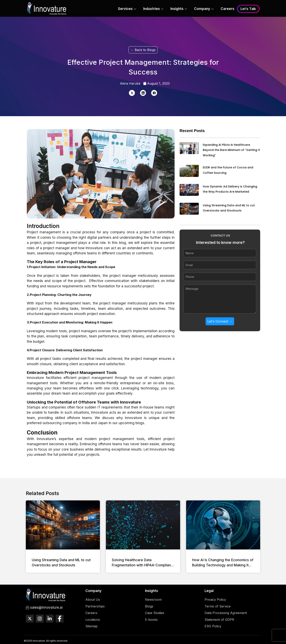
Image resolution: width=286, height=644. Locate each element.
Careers (228, 9)
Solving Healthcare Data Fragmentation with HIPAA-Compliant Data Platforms (142, 565)
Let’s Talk (248, 9)
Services (127, 9)
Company (204, 9)
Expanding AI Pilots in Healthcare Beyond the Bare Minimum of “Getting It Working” (231, 150)
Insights (179, 9)
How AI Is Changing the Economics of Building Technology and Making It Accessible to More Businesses (223, 565)
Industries (153, 9)
